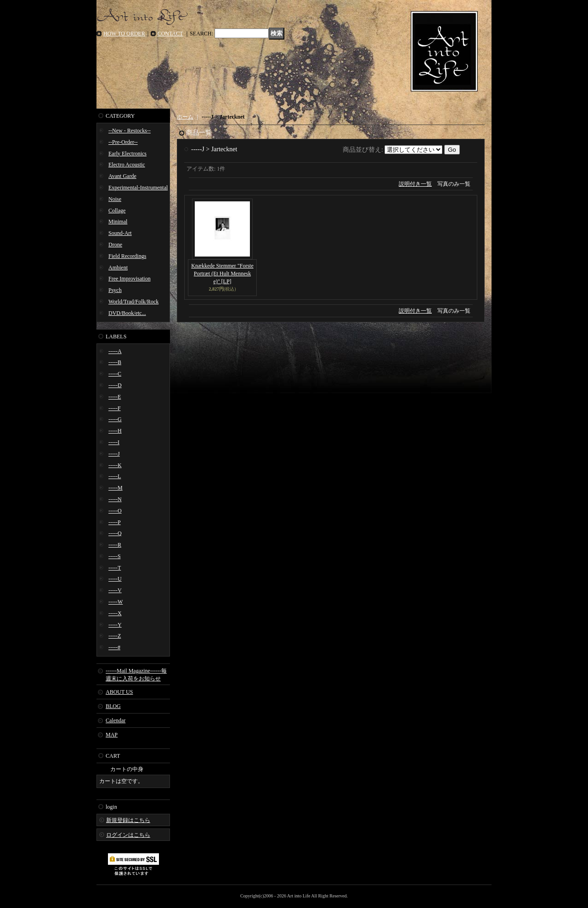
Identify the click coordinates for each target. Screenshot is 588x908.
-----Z (115, 636)
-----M (116, 488)
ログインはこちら (128, 835)
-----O (115, 511)
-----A (115, 351)
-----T (115, 568)
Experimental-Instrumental (138, 188)
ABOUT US (119, 692)
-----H (115, 431)
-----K (115, 465)
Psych (115, 290)
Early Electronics (127, 154)
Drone (115, 245)
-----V (115, 590)
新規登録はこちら (128, 820)
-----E (115, 397)
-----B (115, 362)
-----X (115, 613)
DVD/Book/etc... (127, 313)
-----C (115, 374)
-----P (115, 522)
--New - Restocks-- (130, 131)
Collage (117, 211)
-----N (115, 499)
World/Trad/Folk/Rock (133, 302)
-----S (115, 556)
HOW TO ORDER (124, 34)
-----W (116, 602)
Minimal (118, 222)
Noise (115, 199)
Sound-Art (120, 233)
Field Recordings (127, 256)
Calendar (116, 720)
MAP (112, 735)
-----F (115, 408)
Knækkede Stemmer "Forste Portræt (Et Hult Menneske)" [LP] (222, 274)
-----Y (115, 625)
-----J (114, 454)
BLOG (113, 706)
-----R (115, 545)
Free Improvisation (130, 279)
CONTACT (170, 34)
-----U (115, 579)
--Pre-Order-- (123, 142)
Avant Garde (122, 176)
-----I (114, 442)
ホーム (185, 117)
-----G (115, 419)
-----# (114, 647)
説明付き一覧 (415, 184)
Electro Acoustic (127, 165)
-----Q (115, 533)
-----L (115, 476)
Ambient (118, 268)
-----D (115, 385)
